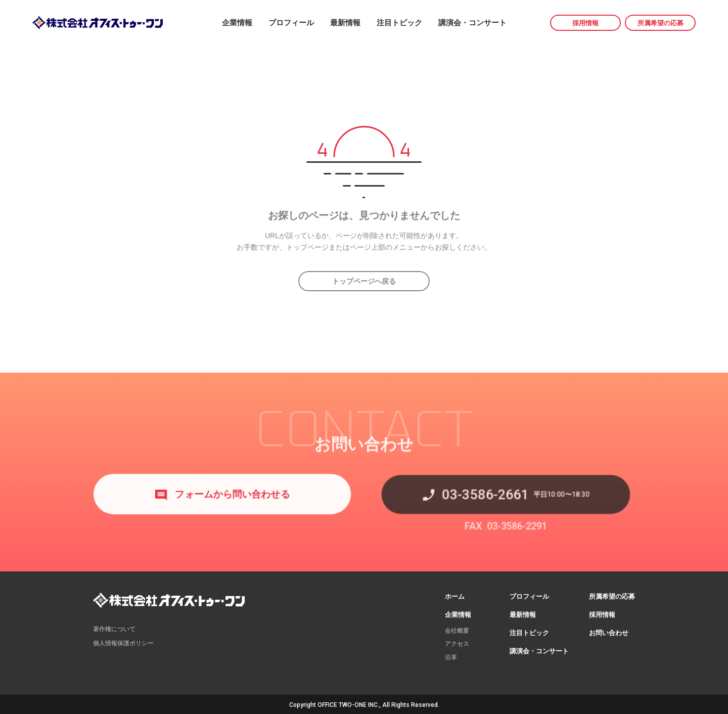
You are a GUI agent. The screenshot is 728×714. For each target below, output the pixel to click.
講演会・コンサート (472, 23)
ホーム (455, 595)
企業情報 (237, 23)
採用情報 (585, 23)
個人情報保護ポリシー (123, 642)
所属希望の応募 (661, 23)
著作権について (114, 628)
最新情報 (345, 23)
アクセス (457, 643)
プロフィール (291, 23)
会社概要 (457, 630)
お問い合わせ (609, 632)
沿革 (451, 656)
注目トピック (399, 23)
